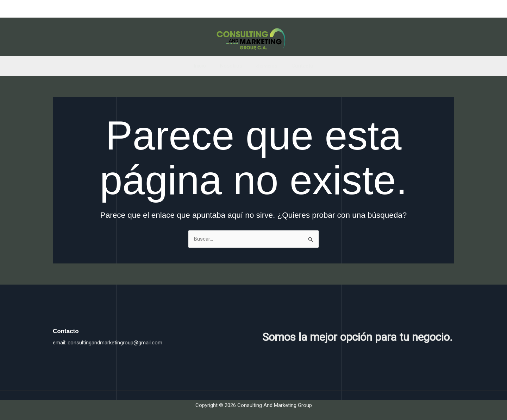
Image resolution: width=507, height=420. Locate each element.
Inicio (205, 66)
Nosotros (233, 66)
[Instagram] (450, 9)
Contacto (297, 66)
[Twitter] (437, 9)
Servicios (265, 66)
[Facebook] (425, 9)
